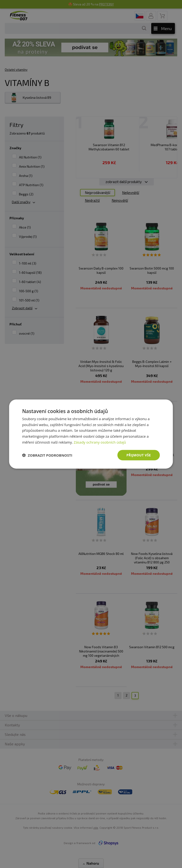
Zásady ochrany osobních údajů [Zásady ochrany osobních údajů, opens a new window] (100, 442)
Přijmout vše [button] (139, 455)
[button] (47, 455)
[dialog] (91, 434)
